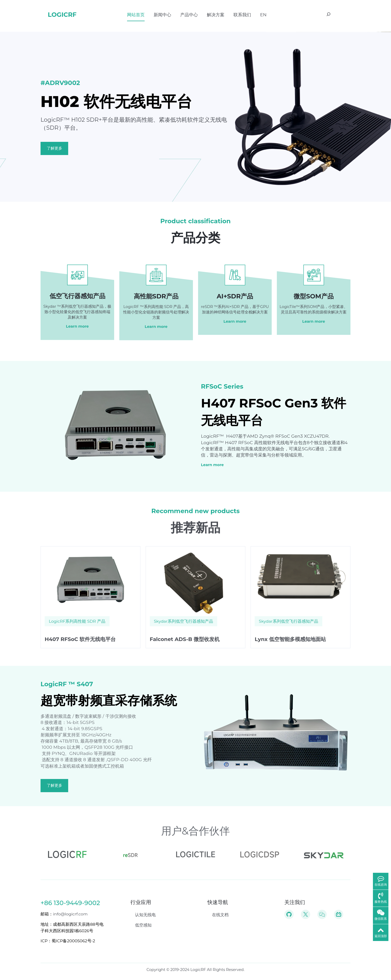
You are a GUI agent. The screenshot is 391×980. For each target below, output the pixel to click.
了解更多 (54, 148)
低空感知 (143, 925)
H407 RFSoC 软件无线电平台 (80, 639)
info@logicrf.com (70, 914)
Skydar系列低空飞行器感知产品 (183, 621)
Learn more (77, 326)
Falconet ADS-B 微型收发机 (185, 639)
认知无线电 (145, 915)
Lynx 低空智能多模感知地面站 (290, 639)
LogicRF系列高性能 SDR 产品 (77, 621)
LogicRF (62, 15)
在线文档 (220, 915)
